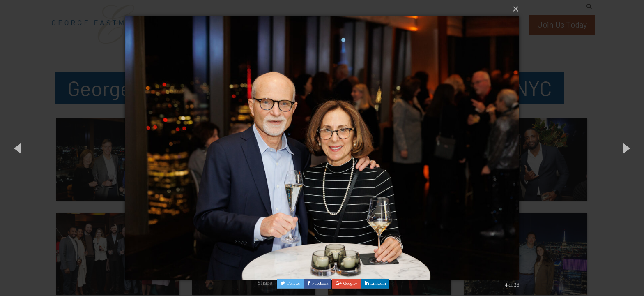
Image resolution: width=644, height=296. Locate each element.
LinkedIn (375, 283)
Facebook (318, 283)
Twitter (290, 283)
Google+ (346, 283)
